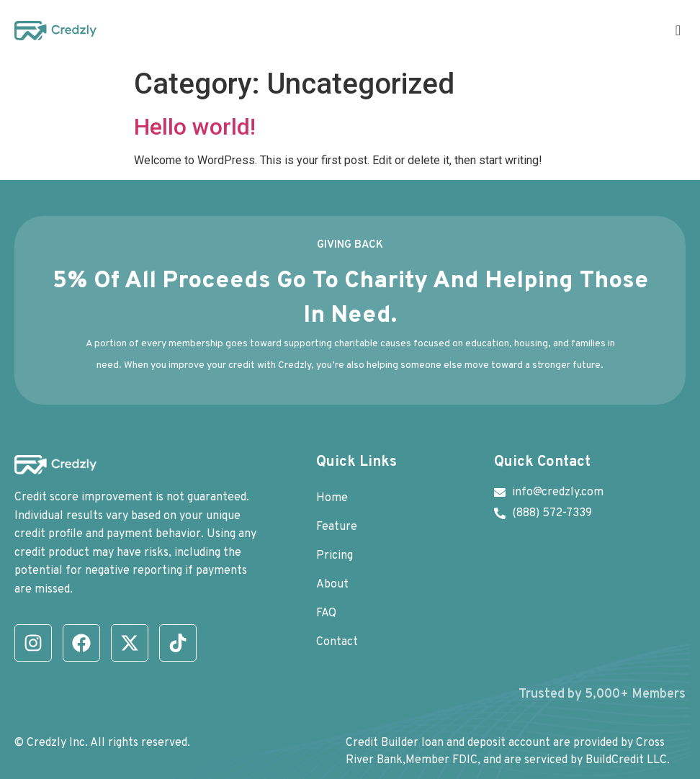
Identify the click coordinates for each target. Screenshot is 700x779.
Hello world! (195, 127)
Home (332, 498)
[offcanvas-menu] (678, 31)
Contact (337, 642)
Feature (337, 527)
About (332, 585)
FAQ (326, 613)
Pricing (335, 556)
